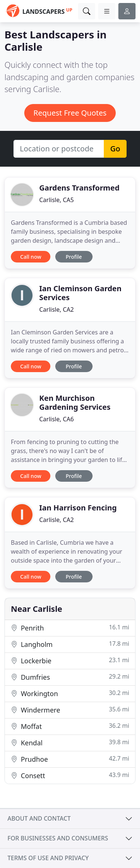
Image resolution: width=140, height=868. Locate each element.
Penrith (70, 628)
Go (115, 149)
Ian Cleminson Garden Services (80, 293)
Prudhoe (70, 759)
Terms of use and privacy (48, 858)
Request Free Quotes (70, 113)
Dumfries (70, 677)
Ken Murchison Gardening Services (75, 402)
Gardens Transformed (79, 188)
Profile (74, 257)
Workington (70, 693)
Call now (31, 257)
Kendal (70, 743)
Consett (70, 775)
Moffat (70, 726)
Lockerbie (70, 661)
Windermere (70, 710)
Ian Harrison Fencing (78, 508)
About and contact (39, 818)
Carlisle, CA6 (57, 419)
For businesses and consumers (58, 838)
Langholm (70, 644)
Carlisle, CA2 (57, 309)
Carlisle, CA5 (57, 200)
